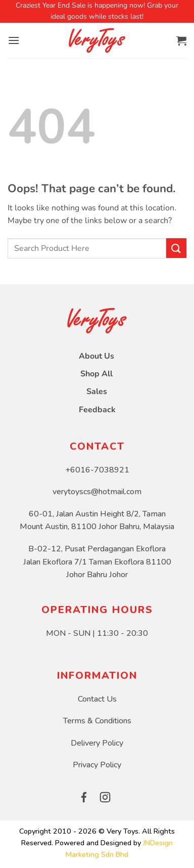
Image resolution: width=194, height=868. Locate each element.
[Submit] (176, 248)
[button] (14, 40)
